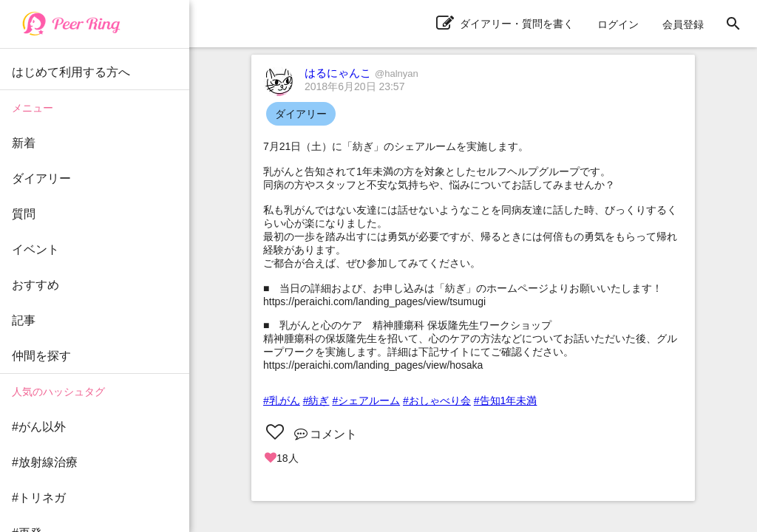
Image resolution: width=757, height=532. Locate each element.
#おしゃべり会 (437, 400)
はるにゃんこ (361, 73)
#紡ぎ (316, 400)
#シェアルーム (366, 400)
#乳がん (282, 400)
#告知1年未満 (506, 400)
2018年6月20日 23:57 (354, 86)
